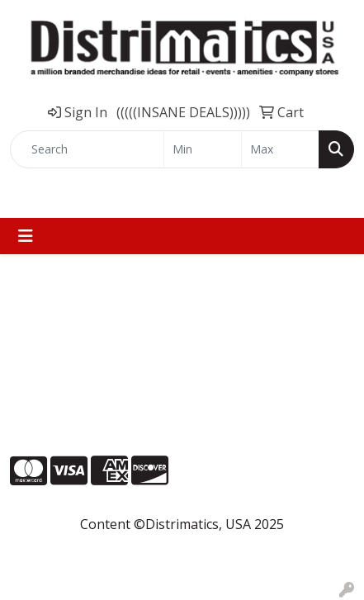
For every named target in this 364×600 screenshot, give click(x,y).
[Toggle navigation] (26, 236)
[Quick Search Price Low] (203, 149)
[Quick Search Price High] (280, 149)
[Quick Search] (87, 149)
